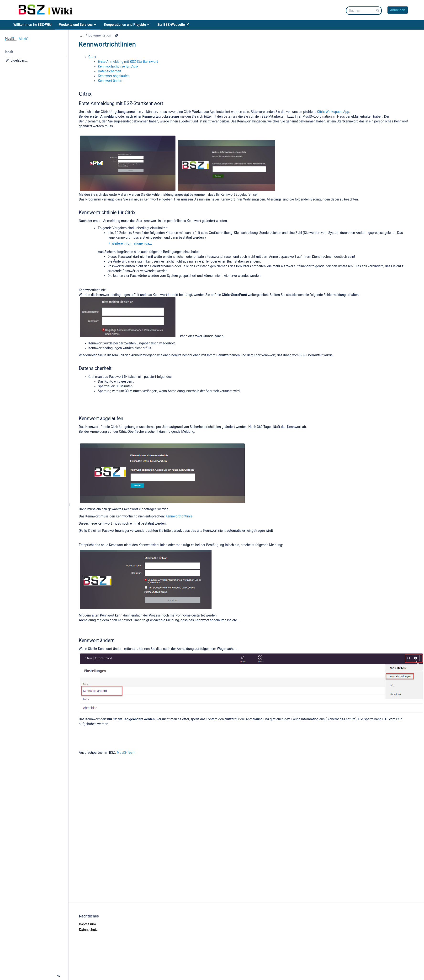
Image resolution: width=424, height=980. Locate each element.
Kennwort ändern (111, 81)
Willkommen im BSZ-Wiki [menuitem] (32, 25)
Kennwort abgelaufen (114, 76)
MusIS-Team (126, 753)
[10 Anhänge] (117, 35)
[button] (4, 975)
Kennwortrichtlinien (107, 44)
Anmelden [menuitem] (398, 10)
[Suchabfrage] (364, 11)
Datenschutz (88, 930)
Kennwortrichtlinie (179, 516)
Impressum (87, 924)
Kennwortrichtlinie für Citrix (118, 66)
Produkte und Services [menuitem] (78, 25)
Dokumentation (100, 35)
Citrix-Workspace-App (333, 112)
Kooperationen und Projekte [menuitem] (127, 25)
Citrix (92, 57)
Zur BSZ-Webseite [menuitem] (173, 25)
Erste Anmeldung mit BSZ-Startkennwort (128, 62)
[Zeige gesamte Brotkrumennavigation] (81, 35)
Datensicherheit (110, 71)
